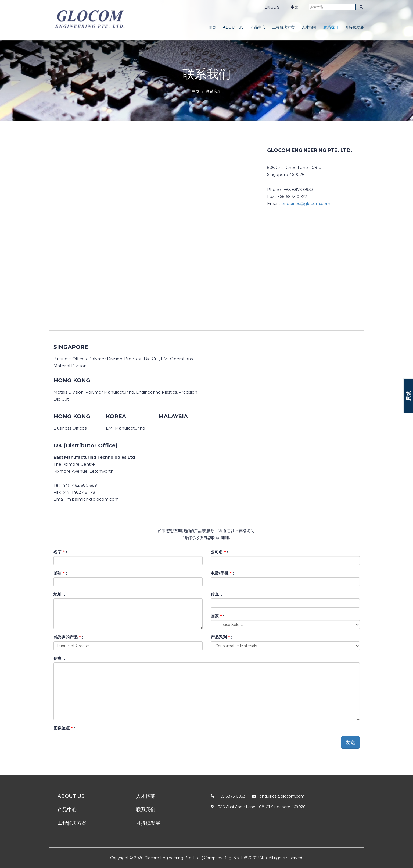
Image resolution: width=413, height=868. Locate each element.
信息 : (59, 658)
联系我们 (331, 27)
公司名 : (219, 552)
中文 (295, 7)
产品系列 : (221, 637)
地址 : (59, 594)
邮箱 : (60, 573)
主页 (212, 27)
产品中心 (258, 27)
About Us (233, 27)
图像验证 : (64, 728)
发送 (350, 742)
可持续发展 (354, 27)
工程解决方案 (283, 27)
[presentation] (94, 743)
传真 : (216, 594)
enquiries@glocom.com (306, 203)
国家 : (217, 616)
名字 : (60, 552)
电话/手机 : (222, 573)
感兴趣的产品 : (68, 637)
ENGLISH (274, 7)
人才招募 (309, 27)
